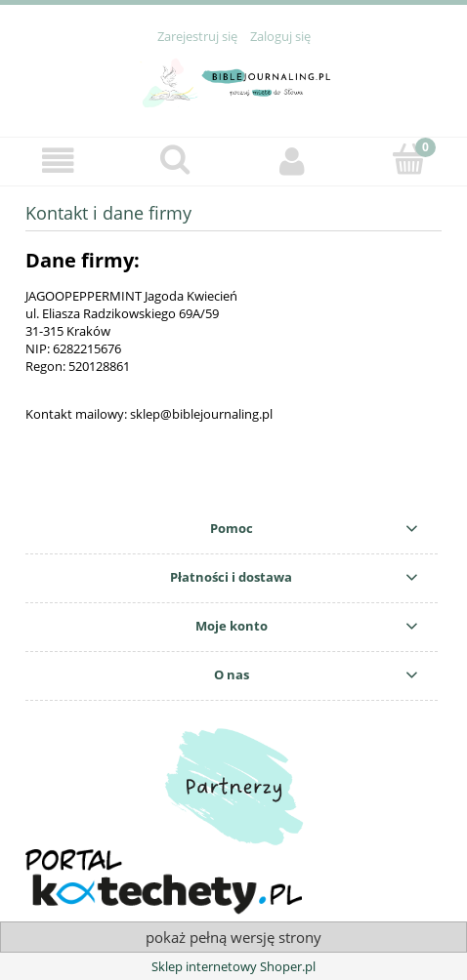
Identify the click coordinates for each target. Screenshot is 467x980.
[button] (59, 161)
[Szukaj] (176, 159)
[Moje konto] (292, 161)
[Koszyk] (409, 159)
